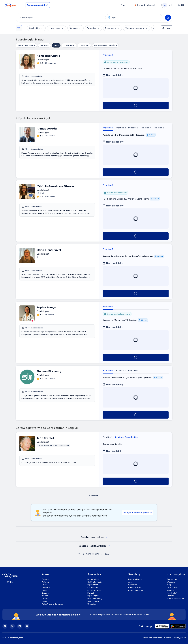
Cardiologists (93, 554)
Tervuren (84, 45)
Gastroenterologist (96, 598)
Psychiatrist (93, 585)
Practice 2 (121, 128)
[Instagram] (12, 626)
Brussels (46, 579)
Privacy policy (180, 638)
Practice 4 (146, 128)
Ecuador (127, 614)
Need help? (172, 593)
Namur (45, 596)
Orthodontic (93, 587)
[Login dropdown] (166, 5)
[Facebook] (5, 626)
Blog (169, 585)
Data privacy (173, 587)
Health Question (135, 590)
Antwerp (46, 582)
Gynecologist (93, 601)
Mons (44, 601)
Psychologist (93, 596)
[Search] (168, 18)
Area (130, 582)
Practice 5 (159, 128)
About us (171, 590)
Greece (94, 614)
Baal (56, 45)
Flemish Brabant (26, 45)
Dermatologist (94, 579)
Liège (44, 590)
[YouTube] (27, 626)
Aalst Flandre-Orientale (53, 604)
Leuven (45, 598)
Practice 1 (108, 55)
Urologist (91, 604)
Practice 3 (133, 128)
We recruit (172, 582)
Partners (171, 596)
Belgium (102, 614)
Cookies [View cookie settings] (168, 638)
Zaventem (69, 45)
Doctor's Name (135, 579)
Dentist (91, 593)
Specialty (132, 585)
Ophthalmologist (95, 582)
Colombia (118, 614)
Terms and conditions (152, 638)
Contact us (172, 579)
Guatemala (137, 614)
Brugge (45, 593)
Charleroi (46, 587)
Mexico (110, 614)
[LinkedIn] (20, 626)
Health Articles (135, 587)
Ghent (45, 585)
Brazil (146, 614)
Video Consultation (175, 598)
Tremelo (44, 45)
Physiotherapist (94, 590)
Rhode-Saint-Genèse (105, 45)
